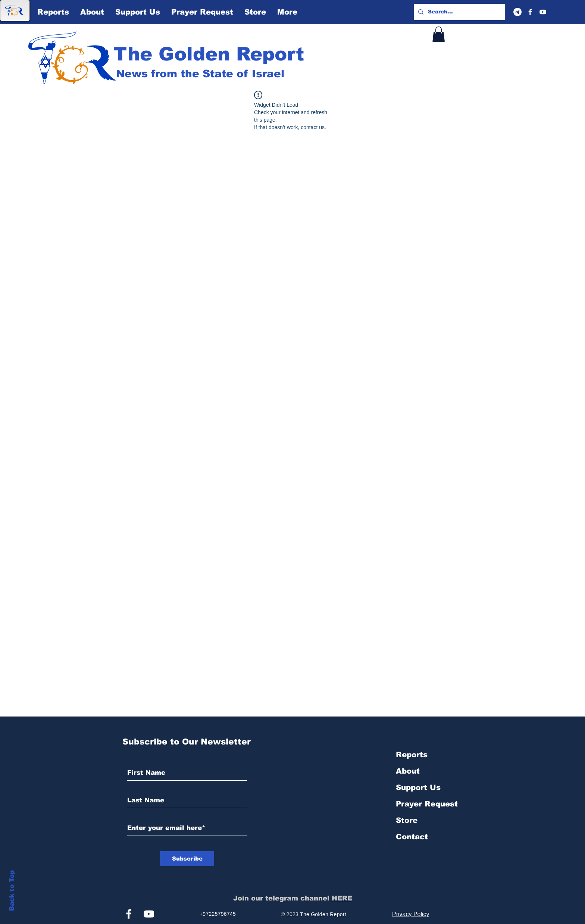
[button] (439, 34)
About (408, 771)
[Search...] (459, 12)
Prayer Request (427, 804)
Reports (412, 755)
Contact (412, 837)
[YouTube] (543, 12)
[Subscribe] (187, 859)
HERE (342, 898)
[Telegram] (517, 12)
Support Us (418, 787)
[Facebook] (530, 12)
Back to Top (12, 891)
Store (407, 820)
